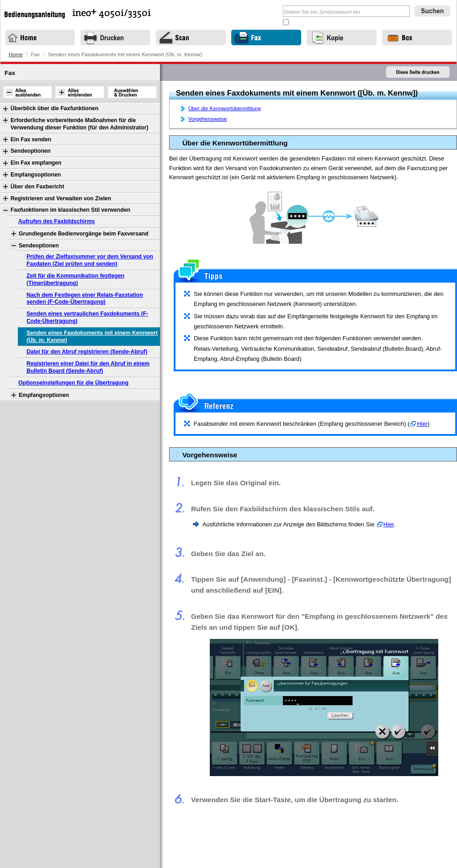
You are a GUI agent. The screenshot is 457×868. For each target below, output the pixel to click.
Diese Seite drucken (418, 72)
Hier (422, 424)
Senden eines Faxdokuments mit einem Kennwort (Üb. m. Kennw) (92, 337)
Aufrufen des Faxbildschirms (57, 221)
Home (16, 54)
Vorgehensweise (208, 119)
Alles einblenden (80, 92)
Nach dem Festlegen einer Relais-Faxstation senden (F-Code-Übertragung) (85, 299)
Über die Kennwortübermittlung (225, 108)
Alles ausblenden (27, 92)
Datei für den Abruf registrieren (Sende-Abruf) (87, 352)
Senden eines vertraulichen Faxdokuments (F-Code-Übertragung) (87, 317)
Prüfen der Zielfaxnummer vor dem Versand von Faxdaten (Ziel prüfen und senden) (90, 260)
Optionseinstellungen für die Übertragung (73, 383)
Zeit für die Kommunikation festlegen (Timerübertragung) (75, 279)
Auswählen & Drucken (132, 92)
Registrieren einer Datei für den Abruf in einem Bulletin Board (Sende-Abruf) (88, 367)
